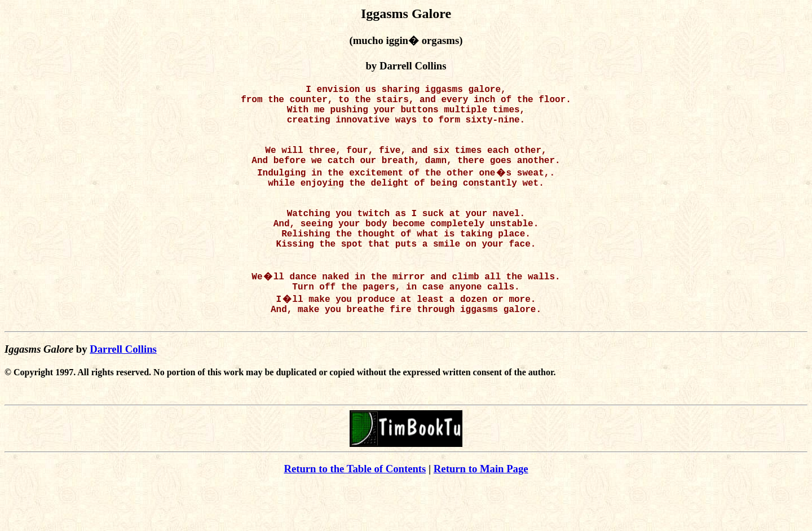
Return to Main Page (481, 514)
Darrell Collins (123, 394)
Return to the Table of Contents (355, 514)
